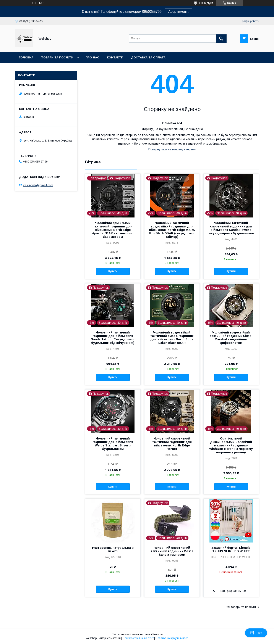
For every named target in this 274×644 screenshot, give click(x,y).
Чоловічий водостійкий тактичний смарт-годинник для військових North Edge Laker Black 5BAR (172, 338)
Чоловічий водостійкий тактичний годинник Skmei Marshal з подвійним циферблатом (231, 338)
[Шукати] (221, 39)
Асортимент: (179, 12)
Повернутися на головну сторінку (172, 149)
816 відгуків (206, 3)
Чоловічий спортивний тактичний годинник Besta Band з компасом (172, 551)
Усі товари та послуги (241, 607)
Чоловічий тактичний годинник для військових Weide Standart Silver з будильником (113, 444)
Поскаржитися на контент (138, 638)
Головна (26, 57)
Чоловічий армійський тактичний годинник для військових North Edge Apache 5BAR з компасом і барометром (113, 230)
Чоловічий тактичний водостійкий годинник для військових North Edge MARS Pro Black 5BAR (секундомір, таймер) (172, 230)
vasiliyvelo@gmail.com (38, 185)
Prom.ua (158, 634)
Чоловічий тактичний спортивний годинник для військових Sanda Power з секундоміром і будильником (231, 228)
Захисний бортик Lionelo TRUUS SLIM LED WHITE (231, 549)
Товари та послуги (57, 57)
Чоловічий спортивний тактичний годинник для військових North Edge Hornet (172, 444)
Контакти (115, 57)
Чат (256, 633)
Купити (113, 271)
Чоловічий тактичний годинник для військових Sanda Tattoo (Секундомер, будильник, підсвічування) (113, 338)
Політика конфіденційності (172, 638)
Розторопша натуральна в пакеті (113, 549)
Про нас (92, 57)
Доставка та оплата (148, 57)
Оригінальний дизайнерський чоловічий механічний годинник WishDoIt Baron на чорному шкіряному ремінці (231, 445)
